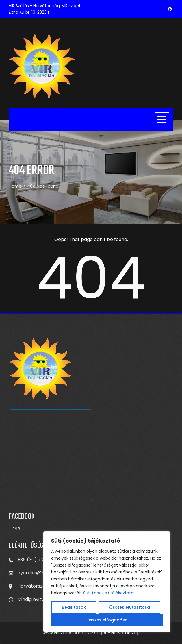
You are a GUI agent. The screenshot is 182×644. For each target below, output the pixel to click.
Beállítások (74, 607)
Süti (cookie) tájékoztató (108, 593)
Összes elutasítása (130, 607)
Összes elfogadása (107, 620)
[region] (107, 582)
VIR (17, 529)
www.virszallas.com (63, 633)
